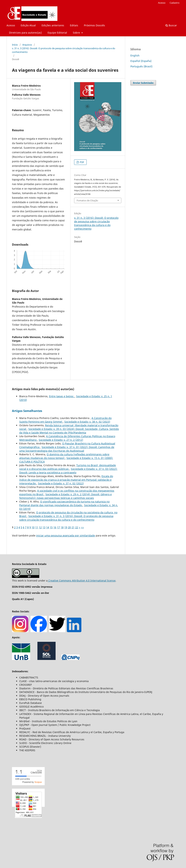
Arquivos (27, 45)
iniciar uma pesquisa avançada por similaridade (66, 535)
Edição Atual (28, 25)
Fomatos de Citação (87, 200)
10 (33, 527)
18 (62, 527)
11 (37, 527)
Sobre (77, 33)
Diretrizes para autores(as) (25, 33)
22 (77, 527)
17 (58, 527)
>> (82, 527)
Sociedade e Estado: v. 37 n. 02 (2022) (61, 483)
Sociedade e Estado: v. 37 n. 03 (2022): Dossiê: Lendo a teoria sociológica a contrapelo (68, 471)
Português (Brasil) (141, 66)
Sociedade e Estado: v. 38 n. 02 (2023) (87, 422)
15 (51, 527)
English (135, 55)
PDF (82, 162)
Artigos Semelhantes (27, 411)
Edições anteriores (53, 25)
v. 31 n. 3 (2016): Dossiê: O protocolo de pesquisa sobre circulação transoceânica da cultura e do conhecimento (64, 50)
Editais (74, 25)
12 (40, 527)
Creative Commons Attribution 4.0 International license (82, 581)
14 (48, 527)
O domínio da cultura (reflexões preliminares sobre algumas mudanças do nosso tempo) (64, 456)
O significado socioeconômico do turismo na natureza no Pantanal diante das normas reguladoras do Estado (64, 503)
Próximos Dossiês (94, 25)
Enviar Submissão (143, 83)
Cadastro (175, 3)
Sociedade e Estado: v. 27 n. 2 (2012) (61, 440)
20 (69, 527)
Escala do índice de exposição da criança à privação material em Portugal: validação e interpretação (66, 480)
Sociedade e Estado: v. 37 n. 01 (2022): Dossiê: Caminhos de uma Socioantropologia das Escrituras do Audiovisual (67, 449)
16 (55, 527)
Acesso (11, 25)
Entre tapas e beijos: (62, 396)
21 (73, 527)
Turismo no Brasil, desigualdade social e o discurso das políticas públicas (68, 467)
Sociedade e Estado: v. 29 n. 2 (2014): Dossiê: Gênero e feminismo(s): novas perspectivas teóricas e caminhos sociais (65, 496)
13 (44, 527)
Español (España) (141, 61)
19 (66, 527)
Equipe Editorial (57, 33)
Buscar (171, 25)
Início (15, 45)
